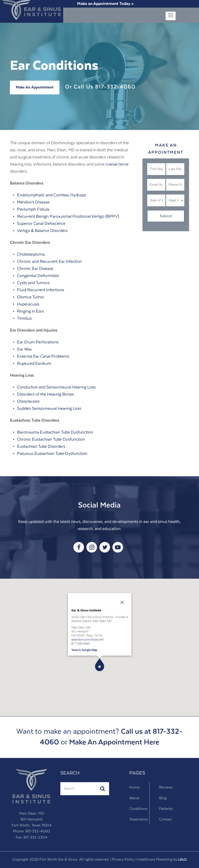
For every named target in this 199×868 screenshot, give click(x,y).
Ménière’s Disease (33, 202)
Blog (163, 798)
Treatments (139, 820)
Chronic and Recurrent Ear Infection (49, 262)
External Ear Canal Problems (43, 356)
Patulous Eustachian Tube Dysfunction (52, 454)
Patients (166, 809)
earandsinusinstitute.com (88, 639)
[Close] (122, 602)
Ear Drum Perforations (38, 342)
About (134, 798)
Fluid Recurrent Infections (41, 290)
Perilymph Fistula (33, 209)
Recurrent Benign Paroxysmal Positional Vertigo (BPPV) (68, 217)
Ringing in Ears (31, 311)
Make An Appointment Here (114, 742)
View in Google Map (84, 650)
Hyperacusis (28, 304)
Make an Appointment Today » (105, 4)
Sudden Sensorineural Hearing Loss (49, 409)
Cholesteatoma (31, 254)
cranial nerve (117, 164)
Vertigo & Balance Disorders (42, 231)
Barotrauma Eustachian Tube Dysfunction (55, 432)
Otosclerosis (28, 402)
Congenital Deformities (38, 276)
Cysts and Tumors (33, 283)
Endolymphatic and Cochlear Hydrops (51, 195)
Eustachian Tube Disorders (41, 447)
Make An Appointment (35, 87)
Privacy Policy (123, 860)
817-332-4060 (115, 87)
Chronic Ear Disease (35, 269)
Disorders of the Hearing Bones (45, 394)
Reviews (166, 787)
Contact (166, 820)
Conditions (138, 809)
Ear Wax (24, 349)
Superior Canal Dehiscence (41, 224)
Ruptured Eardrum (34, 364)
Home (134, 787)
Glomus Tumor (31, 297)
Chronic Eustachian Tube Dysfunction (51, 439)
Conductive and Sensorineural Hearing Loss (56, 387)
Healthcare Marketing (155, 860)
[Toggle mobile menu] (171, 16)
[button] (99, 665)
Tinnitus (24, 319)
